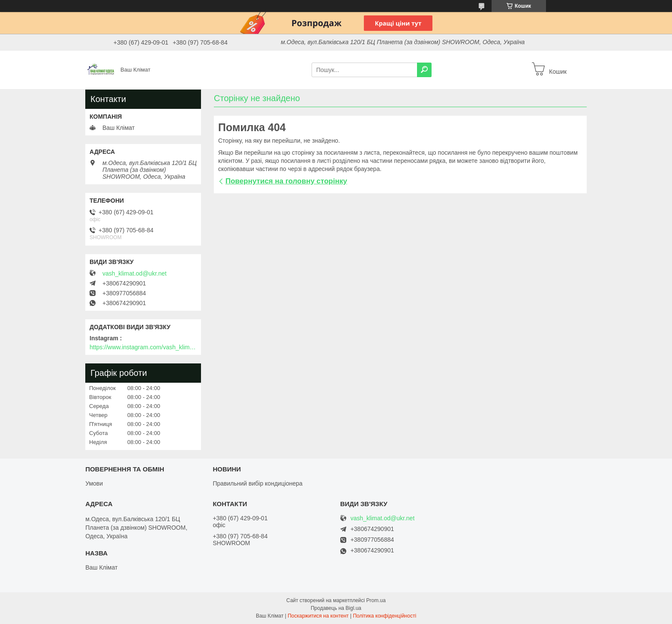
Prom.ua (376, 600)
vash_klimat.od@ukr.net (135, 273)
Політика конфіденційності (384, 616)
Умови (94, 483)
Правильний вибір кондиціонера (257, 483)
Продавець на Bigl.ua (336, 608)
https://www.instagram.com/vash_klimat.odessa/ (143, 347)
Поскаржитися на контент (318, 616)
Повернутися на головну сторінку (286, 181)
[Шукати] (424, 70)
